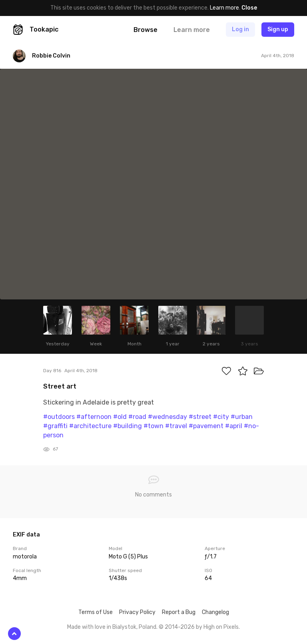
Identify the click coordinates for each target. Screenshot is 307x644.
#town (153, 426)
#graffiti (55, 426)
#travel (176, 426)
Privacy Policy (137, 612)
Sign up (278, 29)
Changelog (215, 612)
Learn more (224, 8)
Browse (146, 30)
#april (234, 426)
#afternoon (94, 417)
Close (249, 8)
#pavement (206, 426)
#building (128, 426)
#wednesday (167, 417)
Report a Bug (179, 612)
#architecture (90, 426)
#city (221, 417)
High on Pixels (221, 627)
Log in (240, 29)
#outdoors (59, 417)
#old (120, 417)
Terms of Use (96, 612)
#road (137, 417)
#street (200, 417)
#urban (242, 417)
